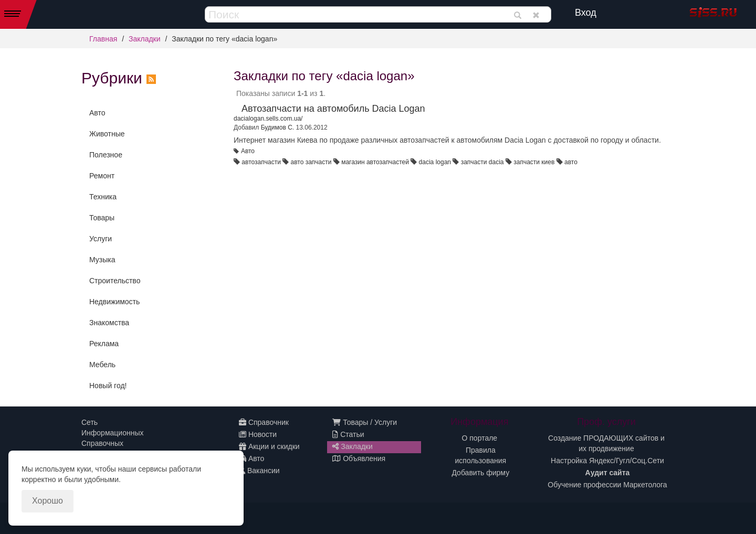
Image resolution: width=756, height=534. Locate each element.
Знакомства (109, 323)
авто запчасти (311, 162)
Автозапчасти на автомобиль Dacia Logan (333, 109)
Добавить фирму (480, 473)
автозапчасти (261, 162)
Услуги (101, 239)
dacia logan (435, 162)
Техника (103, 197)
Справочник (264, 422)
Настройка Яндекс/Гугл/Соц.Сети (607, 461)
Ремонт (102, 176)
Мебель (102, 365)
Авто (97, 113)
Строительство (115, 281)
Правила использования (481, 455)
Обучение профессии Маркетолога (607, 485)
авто (571, 162)
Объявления (359, 458)
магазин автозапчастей (375, 162)
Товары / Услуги (365, 422)
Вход (586, 13)
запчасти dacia (482, 162)
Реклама (104, 344)
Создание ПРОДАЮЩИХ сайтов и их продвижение (606, 443)
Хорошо (48, 501)
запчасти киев (534, 162)
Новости (258, 434)
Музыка (102, 260)
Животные (107, 134)
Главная (103, 39)
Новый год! (108, 386)
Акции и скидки (269, 446)
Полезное (106, 155)
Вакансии (259, 471)
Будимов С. (278, 127)
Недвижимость (114, 302)
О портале (480, 438)
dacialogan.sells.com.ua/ (268, 119)
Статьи (348, 434)
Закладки (145, 39)
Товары (102, 218)
